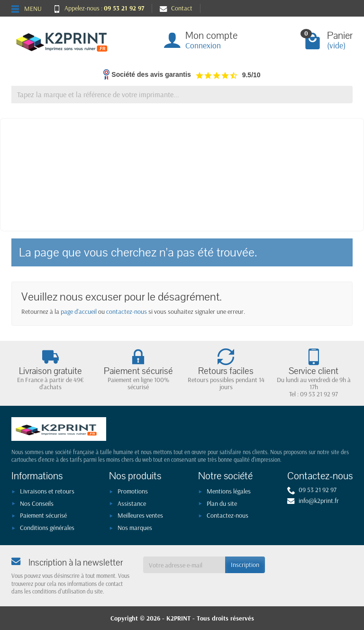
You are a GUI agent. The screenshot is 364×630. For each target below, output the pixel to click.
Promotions (133, 491)
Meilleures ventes (140, 515)
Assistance (132, 503)
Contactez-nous (227, 515)
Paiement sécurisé (43, 515)
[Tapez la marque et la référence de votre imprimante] (182, 95)
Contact (176, 8)
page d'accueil (79, 311)
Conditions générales (47, 528)
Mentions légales (229, 491)
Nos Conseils (37, 503)
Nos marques (135, 528)
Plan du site (222, 503)
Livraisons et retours (47, 491)
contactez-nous (127, 311)
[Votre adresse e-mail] (184, 565)
